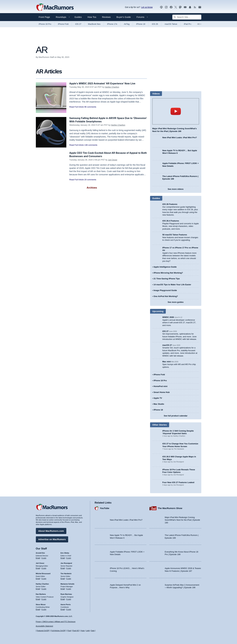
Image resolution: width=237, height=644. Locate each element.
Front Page (44, 17)
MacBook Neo (94, 24)
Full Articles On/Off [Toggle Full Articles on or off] (58, 631)
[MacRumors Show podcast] (161, 7)
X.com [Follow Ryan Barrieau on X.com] (69, 599)
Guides (78, 17)
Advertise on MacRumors (52, 539)
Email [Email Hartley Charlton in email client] (38, 588)
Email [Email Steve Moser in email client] (38, 609)
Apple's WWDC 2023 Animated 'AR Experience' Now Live (104, 84)
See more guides (176, 302)
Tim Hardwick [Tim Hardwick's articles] (66, 573)
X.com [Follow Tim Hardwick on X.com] (69, 578)
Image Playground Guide (165, 290)
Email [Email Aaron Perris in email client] (63, 609)
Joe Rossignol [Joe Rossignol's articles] (66, 563)
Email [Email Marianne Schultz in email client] (63, 588)
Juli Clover (113, 160)
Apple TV (158, 398)
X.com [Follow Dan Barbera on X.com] (44, 599)
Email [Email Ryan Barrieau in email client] (63, 599)
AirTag (127, 24)
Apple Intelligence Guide (165, 267)
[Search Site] (187, 17)
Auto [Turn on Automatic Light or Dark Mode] (83, 631)
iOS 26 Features (170, 204)
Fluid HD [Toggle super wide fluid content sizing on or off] (76, 631)
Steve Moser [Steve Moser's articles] (41, 604)
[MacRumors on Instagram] (166, 7)
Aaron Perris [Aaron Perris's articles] (66, 604)
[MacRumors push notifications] (190, 7)
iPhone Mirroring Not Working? (168, 273)
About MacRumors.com (51, 530)
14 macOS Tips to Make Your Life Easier (172, 285)
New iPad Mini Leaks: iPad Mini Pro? (180, 138)
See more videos (176, 189)
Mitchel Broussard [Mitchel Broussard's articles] (43, 573)
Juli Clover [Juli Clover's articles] (40, 563)
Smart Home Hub (162, 392)
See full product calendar (176, 416)
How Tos (92, 17)
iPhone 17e (112, 24)
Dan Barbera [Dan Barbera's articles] (41, 594)
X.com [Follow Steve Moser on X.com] (44, 609)
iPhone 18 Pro (45, 24)
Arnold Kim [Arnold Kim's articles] (40, 552)
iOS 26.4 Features (171, 221)
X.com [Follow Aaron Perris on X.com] (69, 609)
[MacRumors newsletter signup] (200, 7)
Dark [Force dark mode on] (93, 631)
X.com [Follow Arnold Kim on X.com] (44, 558)
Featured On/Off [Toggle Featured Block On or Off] (43, 631)
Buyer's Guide (124, 17)
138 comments (91, 145)
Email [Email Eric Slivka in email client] (63, 558)
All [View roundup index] (199, 24)
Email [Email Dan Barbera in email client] (38, 599)
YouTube (105, 508)
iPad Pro (188, 24)
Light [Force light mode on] (88, 631)
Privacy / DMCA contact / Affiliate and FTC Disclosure (56, 622)
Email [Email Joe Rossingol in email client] (63, 568)
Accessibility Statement (44, 626)
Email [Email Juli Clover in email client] (38, 568)
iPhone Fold (63, 24)
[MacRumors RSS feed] (195, 7)
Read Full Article (77, 107)
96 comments (90, 107)
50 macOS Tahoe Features (175, 235)
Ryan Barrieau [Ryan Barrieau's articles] (66, 594)
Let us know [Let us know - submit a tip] (147, 7)
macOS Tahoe (171, 24)
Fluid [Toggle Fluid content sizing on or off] (69, 631)
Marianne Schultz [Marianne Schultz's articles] (67, 583)
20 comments (90, 180)
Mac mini (167, 362)
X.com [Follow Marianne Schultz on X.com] (69, 588)
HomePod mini (161, 386)
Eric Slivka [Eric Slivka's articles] (65, 552)
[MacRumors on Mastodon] (180, 7)
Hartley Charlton (112, 87)
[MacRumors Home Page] (55, 7)
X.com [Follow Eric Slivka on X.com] (69, 558)
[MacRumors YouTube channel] (185, 7)
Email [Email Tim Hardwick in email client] (63, 578)
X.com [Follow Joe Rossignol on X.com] (69, 568)
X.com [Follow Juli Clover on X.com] (44, 568)
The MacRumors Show (170, 508)
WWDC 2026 (168, 317)
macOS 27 (167, 345)
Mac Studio (159, 404)
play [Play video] (176, 111)
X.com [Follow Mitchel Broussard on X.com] (44, 578)
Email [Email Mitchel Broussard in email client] (38, 578)
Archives (92, 188)
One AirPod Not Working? (166, 296)
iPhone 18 (141, 24)
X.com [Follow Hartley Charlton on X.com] (44, 588)
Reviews (106, 17)
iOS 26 (155, 24)
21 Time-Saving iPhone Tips (167, 279)
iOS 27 (78, 24)
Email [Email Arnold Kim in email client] (38, 558)
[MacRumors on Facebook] (171, 7)
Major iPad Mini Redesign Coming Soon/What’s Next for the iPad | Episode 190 (182, 520)
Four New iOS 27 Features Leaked (178, 482)
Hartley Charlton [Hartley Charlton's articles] (42, 583)
